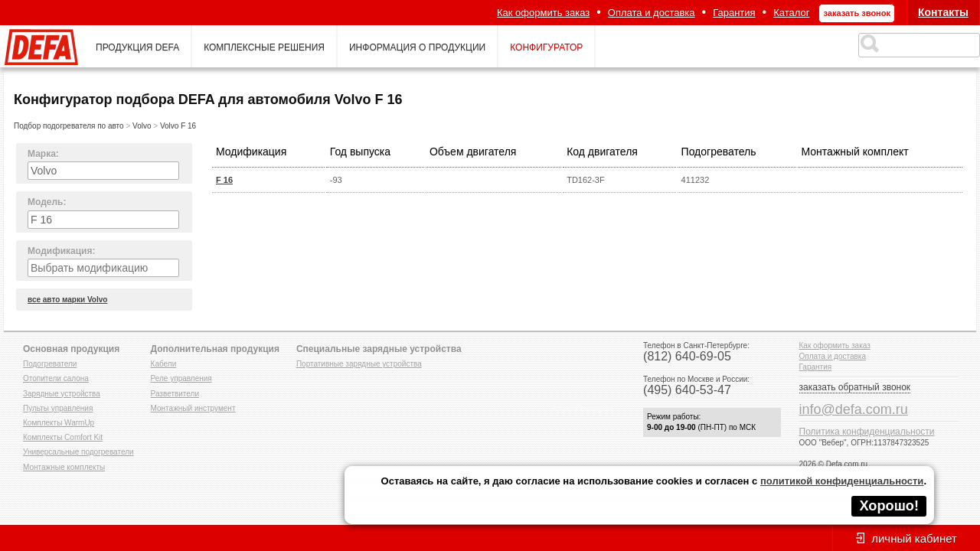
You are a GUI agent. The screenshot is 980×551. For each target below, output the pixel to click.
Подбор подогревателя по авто (69, 126)
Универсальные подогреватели (78, 452)
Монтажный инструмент (193, 408)
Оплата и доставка (652, 13)
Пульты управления (58, 408)
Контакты (943, 12)
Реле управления (181, 378)
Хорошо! (889, 506)
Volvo (142, 126)
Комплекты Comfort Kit (63, 437)
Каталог (791, 13)
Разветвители (175, 394)
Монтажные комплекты (64, 467)
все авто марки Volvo (67, 300)
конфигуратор (546, 47)
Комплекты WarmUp (59, 423)
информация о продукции (417, 47)
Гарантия (734, 13)
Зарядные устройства (62, 394)
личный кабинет (914, 538)
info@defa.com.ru (854, 409)
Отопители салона (56, 378)
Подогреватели (50, 364)
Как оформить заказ (543, 13)
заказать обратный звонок (855, 387)
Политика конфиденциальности (867, 432)
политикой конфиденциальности (842, 481)
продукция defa (137, 47)
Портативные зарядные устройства (359, 364)
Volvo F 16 (178, 126)
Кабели (164, 364)
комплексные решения (264, 47)
